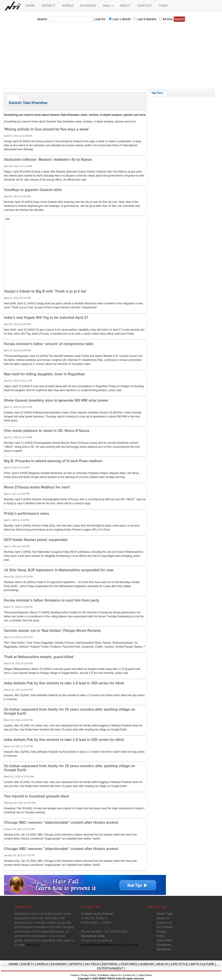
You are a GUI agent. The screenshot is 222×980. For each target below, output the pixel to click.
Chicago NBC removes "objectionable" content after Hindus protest (61, 822)
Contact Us (164, 923)
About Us (163, 918)
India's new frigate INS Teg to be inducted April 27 (46, 318)
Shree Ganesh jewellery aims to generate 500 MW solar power (56, 400)
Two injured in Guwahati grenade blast (36, 796)
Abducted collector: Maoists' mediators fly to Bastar (48, 160)
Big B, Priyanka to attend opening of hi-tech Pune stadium (53, 461)
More (108, 6)
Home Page (165, 914)
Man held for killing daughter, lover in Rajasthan (45, 374)
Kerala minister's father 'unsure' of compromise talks (49, 344)
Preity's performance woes (27, 513)
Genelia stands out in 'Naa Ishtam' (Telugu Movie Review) (52, 631)
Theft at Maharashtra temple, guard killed (39, 657)
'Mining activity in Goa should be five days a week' (47, 129)
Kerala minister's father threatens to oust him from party (52, 600)
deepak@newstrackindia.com (101, 945)
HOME (30, 6)
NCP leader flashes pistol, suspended (36, 540)
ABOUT (125, 6)
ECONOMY (88, 6)
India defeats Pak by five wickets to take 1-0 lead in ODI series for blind (64, 683)
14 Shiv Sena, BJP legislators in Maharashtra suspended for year (59, 570)
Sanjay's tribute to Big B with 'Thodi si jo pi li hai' (45, 291)
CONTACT (145, 6)
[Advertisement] (111, 57)
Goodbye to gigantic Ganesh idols (33, 190)
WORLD (68, 6)
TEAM (163, 6)
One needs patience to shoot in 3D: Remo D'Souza (47, 431)
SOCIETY (48, 6)
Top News (157, 93)
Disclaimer (164, 949)
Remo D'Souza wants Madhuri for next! (37, 487)
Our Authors (165, 927)
